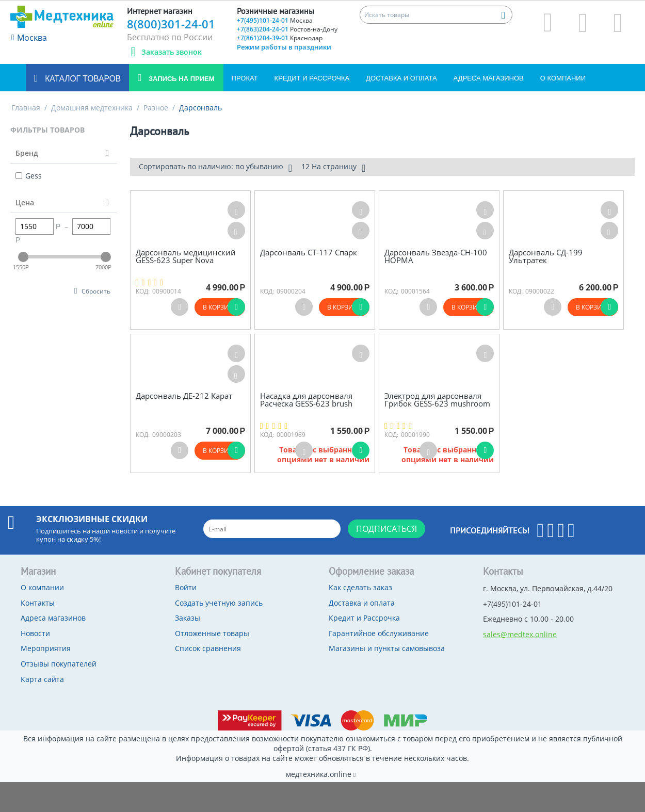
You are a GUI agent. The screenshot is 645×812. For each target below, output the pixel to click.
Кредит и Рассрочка (312, 78)
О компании (563, 78)
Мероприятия (46, 648)
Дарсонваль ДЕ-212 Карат (184, 396)
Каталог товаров (82, 79)
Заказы (188, 618)
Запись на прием (180, 79)
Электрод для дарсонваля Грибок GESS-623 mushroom (437, 400)
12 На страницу (333, 168)
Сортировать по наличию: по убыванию (215, 168)
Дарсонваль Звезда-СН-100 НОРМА (436, 256)
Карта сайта (42, 679)
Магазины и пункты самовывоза (387, 648)
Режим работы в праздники (284, 47)
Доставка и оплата (401, 78)
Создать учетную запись (219, 603)
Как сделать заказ (360, 587)
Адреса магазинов (489, 78)
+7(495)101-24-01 (275, 20)
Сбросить (96, 291)
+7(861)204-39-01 (280, 38)
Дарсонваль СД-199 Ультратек (546, 256)
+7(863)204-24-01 (287, 29)
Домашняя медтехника (92, 108)
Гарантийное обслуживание (379, 633)
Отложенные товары (212, 633)
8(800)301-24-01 (171, 24)
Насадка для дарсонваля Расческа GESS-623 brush (306, 400)
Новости (35, 633)
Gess (29, 176)
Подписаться (386, 529)
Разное (156, 108)
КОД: (143, 291)
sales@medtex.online (520, 634)
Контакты (38, 603)
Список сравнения (208, 648)
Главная (26, 108)
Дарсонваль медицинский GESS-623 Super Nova (186, 256)
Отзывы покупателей (59, 664)
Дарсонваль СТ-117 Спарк (309, 253)
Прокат (245, 78)
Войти (186, 587)
